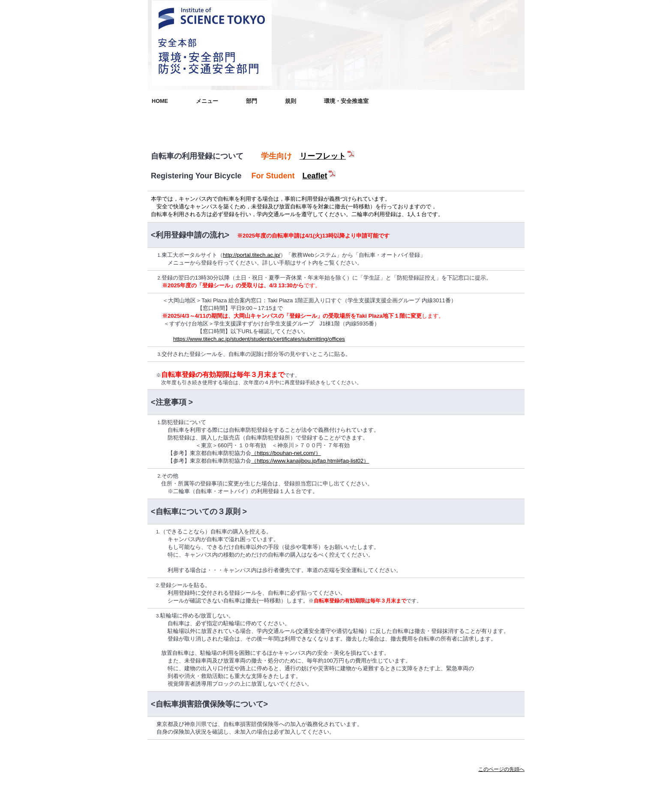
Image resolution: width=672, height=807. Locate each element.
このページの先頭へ (501, 769)
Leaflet (320, 176)
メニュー (207, 101)
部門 (252, 101)
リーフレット (328, 156)
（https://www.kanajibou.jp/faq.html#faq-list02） (310, 461)
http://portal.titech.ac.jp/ (252, 255)
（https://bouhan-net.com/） (286, 453)
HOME (160, 101)
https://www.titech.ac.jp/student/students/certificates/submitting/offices (259, 339)
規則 (291, 101)
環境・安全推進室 (346, 101)
